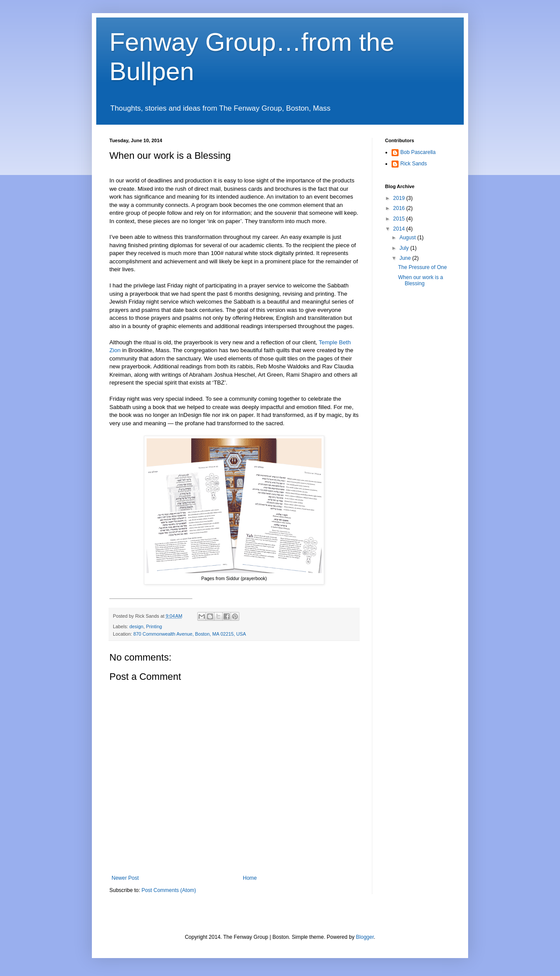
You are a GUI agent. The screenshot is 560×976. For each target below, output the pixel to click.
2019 (400, 198)
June (406, 258)
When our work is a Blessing (421, 280)
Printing (154, 626)
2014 (400, 229)
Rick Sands (414, 164)
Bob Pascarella (418, 152)
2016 (400, 208)
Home (250, 878)
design (136, 626)
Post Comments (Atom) (169, 890)
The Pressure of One (422, 267)
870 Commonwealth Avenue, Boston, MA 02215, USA (190, 634)
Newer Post (125, 878)
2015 (400, 219)
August (408, 238)
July (405, 248)
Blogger (365, 937)
